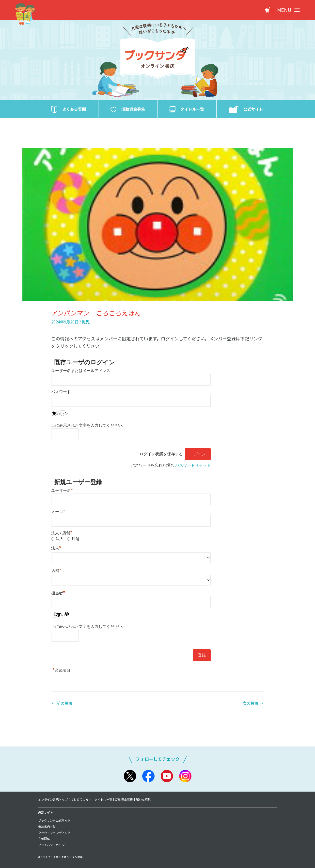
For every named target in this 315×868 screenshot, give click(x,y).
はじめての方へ (81, 799)
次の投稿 (253, 703)
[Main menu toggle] (287, 10)
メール (58, 512)
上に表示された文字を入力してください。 (89, 425)
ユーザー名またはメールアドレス (81, 371)
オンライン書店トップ (53, 799)
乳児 (86, 322)
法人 (60, 539)
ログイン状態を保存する (161, 454)
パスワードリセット (193, 465)
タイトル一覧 (104, 799)
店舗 (76, 539)
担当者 (58, 593)
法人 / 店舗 (62, 533)
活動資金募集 (125, 799)
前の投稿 (62, 703)
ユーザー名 (62, 490)
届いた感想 (144, 799)
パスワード (61, 392)
